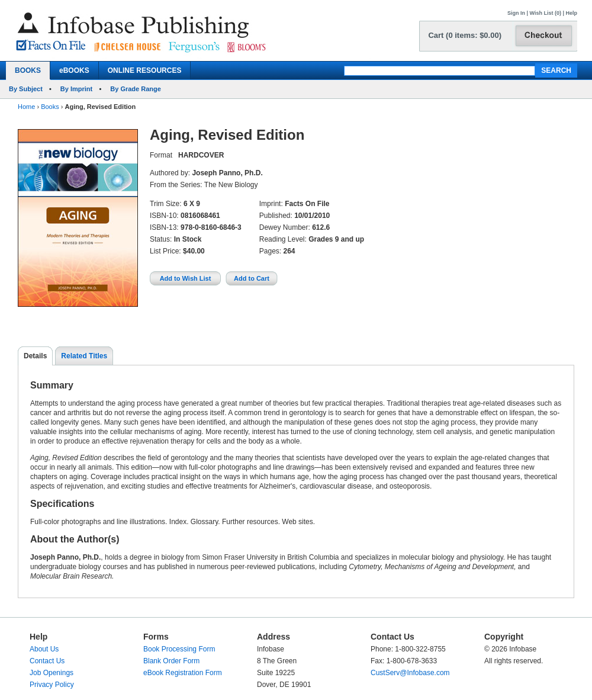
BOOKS (28, 70)
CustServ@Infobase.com (410, 673)
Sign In (516, 13)
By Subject (26, 89)
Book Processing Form (179, 649)
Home (26, 107)
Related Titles (84, 356)
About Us (44, 649)
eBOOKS (74, 70)
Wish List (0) (546, 13)
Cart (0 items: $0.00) (465, 35)
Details (35, 356)
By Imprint (76, 89)
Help (571, 13)
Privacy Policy (52, 685)
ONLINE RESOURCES (145, 70)
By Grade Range (136, 89)
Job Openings (52, 673)
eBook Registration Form (183, 673)
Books (50, 107)
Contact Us (47, 661)
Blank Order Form (171, 661)
